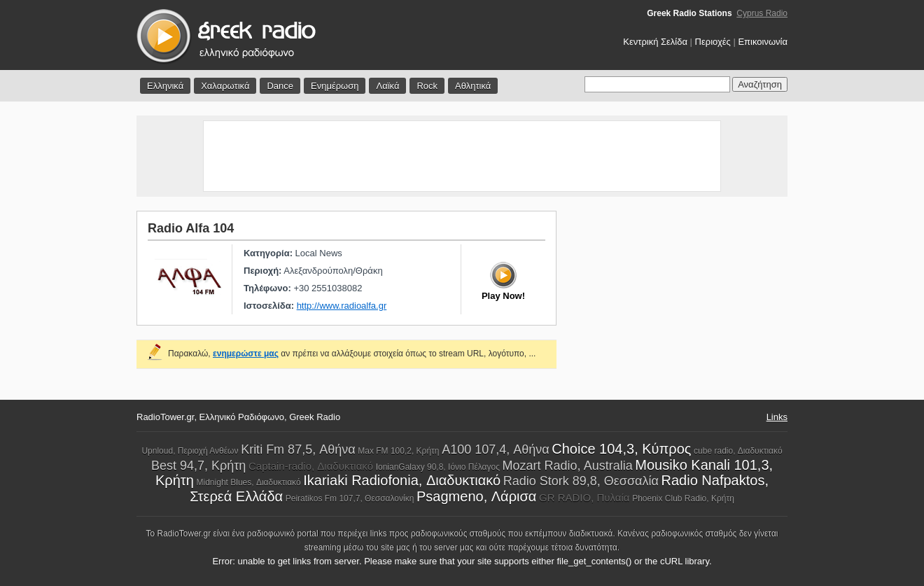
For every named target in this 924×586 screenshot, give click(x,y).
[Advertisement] (462, 156)
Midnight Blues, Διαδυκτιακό (249, 482)
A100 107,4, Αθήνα (496, 449)
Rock (427, 86)
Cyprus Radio (762, 13)
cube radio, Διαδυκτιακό (738, 451)
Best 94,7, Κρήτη (198, 466)
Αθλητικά (473, 86)
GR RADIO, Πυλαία (584, 497)
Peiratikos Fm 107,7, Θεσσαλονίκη (350, 498)
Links (777, 417)
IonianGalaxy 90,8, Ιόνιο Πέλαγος (438, 467)
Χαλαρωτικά (225, 86)
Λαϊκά (387, 86)
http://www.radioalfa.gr (342, 306)
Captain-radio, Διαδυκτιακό (311, 466)
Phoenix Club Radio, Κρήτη (683, 498)
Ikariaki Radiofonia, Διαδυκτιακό (402, 480)
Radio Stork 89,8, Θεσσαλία (581, 481)
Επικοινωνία (763, 42)
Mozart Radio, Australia (568, 466)
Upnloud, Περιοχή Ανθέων (190, 451)
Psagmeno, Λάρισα (476, 496)
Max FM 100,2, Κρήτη (398, 451)
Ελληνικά (165, 86)
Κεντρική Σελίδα (655, 42)
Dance (280, 86)
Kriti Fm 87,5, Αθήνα (298, 449)
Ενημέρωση (335, 86)
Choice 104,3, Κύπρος (621, 449)
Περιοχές (713, 42)
